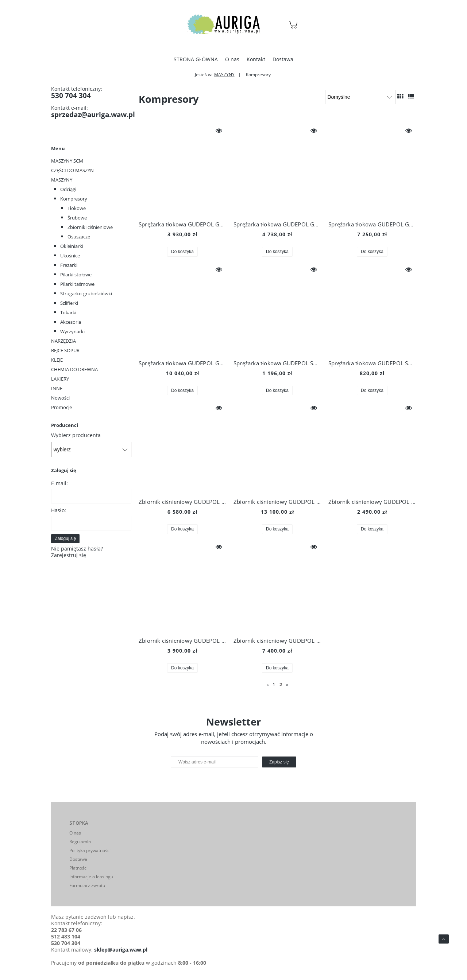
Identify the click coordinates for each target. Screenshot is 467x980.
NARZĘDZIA (63, 341)
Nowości (60, 398)
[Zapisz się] (279, 762)
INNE (57, 388)
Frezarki (69, 265)
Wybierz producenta (76, 435)
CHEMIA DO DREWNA (74, 369)
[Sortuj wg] (360, 97)
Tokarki (68, 312)
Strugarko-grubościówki (86, 293)
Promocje (61, 407)
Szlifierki (69, 303)
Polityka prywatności (90, 850)
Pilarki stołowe (76, 275)
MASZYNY (62, 180)
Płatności (78, 868)
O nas (75, 833)
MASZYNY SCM (67, 161)
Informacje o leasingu (91, 877)
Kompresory (74, 199)
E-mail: (59, 483)
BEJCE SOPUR (65, 350)
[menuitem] (196, 59)
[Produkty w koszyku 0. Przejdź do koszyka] (294, 29)
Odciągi (68, 189)
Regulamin (80, 842)
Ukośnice (70, 256)
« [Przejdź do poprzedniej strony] (267, 684)
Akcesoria (71, 322)
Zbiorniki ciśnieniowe (90, 227)
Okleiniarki (72, 246)
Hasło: (59, 510)
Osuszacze (79, 237)
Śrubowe (77, 218)
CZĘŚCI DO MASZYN (72, 170)
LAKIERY (60, 379)
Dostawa (78, 859)
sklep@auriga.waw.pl (121, 950)
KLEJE (57, 360)
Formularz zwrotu (87, 885)
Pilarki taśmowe (77, 284)
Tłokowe (77, 208)
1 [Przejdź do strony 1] (274, 684)
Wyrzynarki (72, 331)
